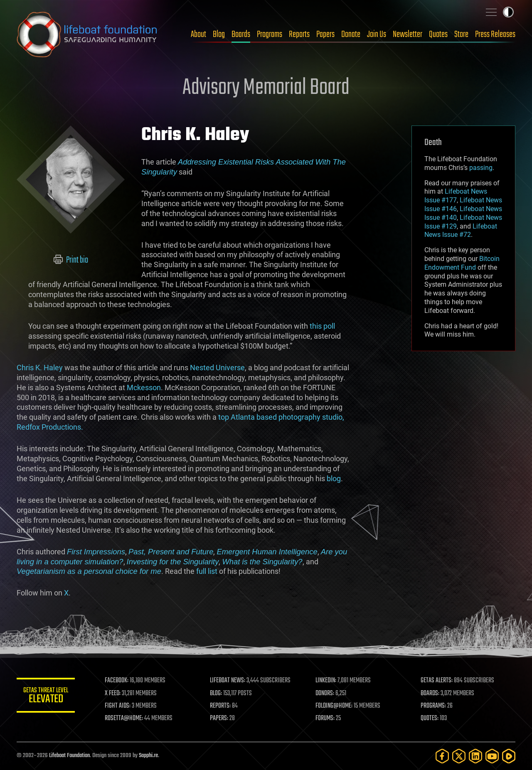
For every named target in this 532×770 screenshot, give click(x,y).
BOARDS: (430, 694)
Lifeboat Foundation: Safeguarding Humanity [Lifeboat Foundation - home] (87, 34)
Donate (351, 34)
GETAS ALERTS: (437, 681)
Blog (219, 34)
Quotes (438, 34)
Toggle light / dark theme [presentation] (508, 12)
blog (334, 478)
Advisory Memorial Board (266, 88)
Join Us (377, 34)
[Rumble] (509, 756)
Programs (270, 34)
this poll (322, 326)
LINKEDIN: (326, 681)
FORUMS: (325, 718)
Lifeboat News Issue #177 (456, 196)
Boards (241, 34)
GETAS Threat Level (46, 697)
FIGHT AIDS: (118, 706)
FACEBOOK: (117, 681)
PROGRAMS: (433, 706)
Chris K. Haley (40, 368)
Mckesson (144, 387)
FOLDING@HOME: (334, 706)
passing (481, 168)
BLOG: (216, 694)
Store (461, 34)
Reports (299, 34)
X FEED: (113, 694)
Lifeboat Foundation (69, 756)
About (198, 34)
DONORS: (325, 694)
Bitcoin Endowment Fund (462, 263)
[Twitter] (459, 756)
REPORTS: (220, 706)
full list (207, 571)
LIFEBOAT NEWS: (228, 681)
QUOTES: (430, 718)
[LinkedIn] (475, 756)
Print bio (71, 260)
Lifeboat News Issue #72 (461, 231)
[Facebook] (442, 756)
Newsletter (408, 34)
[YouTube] (492, 756)
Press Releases (495, 34)
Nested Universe (217, 368)
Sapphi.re (148, 756)
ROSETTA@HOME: (124, 718)
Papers (325, 34)
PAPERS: (219, 718)
